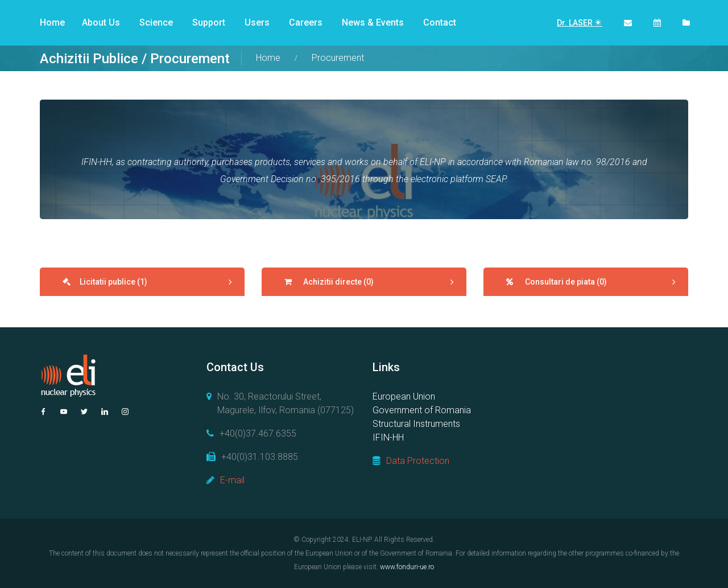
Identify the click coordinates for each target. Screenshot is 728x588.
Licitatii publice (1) (113, 282)
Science (156, 22)
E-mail (232, 480)
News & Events (373, 22)
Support (209, 22)
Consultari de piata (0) (565, 282)
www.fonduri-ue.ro (407, 567)
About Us (101, 22)
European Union (404, 396)
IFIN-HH (388, 437)
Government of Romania (422, 410)
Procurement (338, 58)
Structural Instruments (416, 424)
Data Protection (418, 461)
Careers (306, 22)
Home (52, 22)
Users (257, 22)
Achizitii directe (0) (338, 282)
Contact (440, 22)
